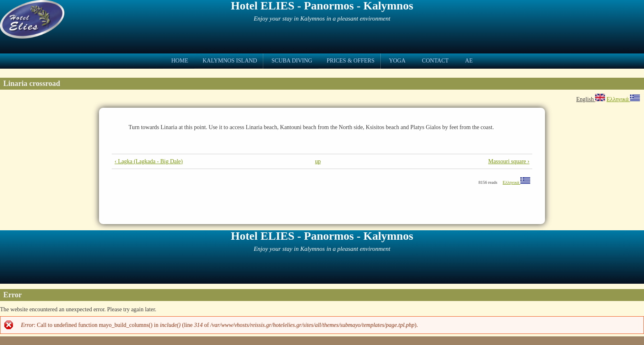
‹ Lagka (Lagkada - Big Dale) (149, 161)
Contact (435, 61)
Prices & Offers (351, 61)
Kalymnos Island (230, 61)
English (591, 99)
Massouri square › (509, 161)
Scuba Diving (292, 61)
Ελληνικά (623, 99)
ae (469, 61)
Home (180, 61)
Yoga (397, 61)
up (318, 161)
